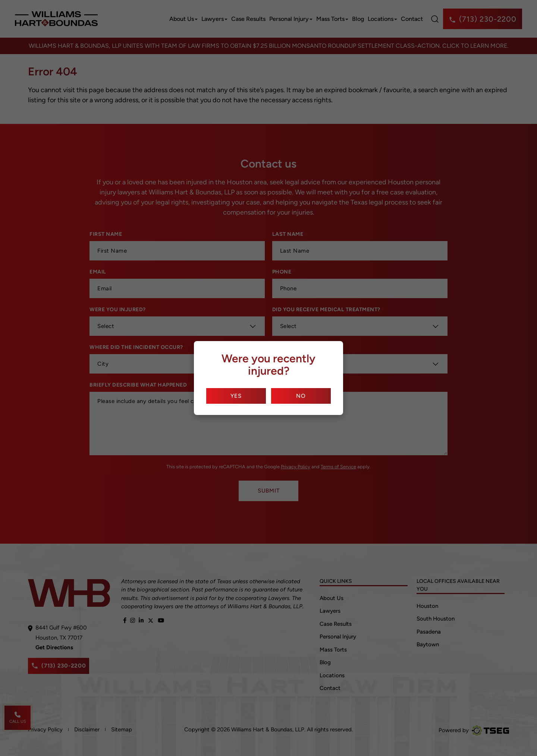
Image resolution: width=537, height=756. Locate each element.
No (301, 396)
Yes (236, 396)
